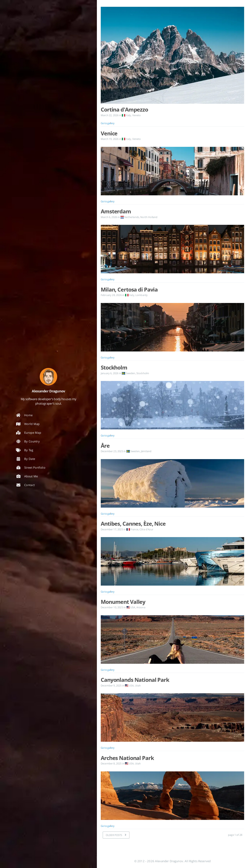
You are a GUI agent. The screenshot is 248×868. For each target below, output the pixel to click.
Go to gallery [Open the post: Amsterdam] (108, 279)
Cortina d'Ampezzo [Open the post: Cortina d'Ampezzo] (124, 109)
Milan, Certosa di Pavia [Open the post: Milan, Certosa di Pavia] (129, 289)
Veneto (137, 115)
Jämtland (146, 451)
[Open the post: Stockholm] (172, 405)
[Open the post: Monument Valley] (172, 640)
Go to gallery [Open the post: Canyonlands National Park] (108, 748)
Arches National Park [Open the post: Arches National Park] (127, 758)
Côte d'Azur (146, 529)
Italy (126, 115)
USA (131, 607)
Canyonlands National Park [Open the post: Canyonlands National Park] (135, 680)
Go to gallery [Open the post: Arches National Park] (108, 826)
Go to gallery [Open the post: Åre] (108, 514)
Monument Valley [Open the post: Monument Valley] (123, 602)
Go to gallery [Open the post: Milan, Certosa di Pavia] (108, 357)
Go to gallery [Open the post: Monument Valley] (108, 670)
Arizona (141, 607)
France (132, 529)
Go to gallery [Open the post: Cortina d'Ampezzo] (108, 123)
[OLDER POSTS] (116, 835)
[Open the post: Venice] (172, 171)
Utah (138, 685)
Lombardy (142, 295)
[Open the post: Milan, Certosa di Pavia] (172, 327)
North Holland (149, 217)
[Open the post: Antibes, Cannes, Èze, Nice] (172, 561)
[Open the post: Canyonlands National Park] (172, 717)
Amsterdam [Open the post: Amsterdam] (116, 211)
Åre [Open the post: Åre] (105, 446)
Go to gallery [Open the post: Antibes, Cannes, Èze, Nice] (108, 592)
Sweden (128, 373)
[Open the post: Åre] (172, 483)
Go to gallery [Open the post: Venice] (108, 201)
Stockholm (143, 373)
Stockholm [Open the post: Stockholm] (114, 367)
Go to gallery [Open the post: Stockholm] (108, 435)
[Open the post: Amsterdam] (172, 249)
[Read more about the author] (48, 377)
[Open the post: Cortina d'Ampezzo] (172, 56)
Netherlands (130, 217)
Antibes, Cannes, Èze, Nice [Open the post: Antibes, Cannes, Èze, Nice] (133, 524)
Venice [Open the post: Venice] (109, 133)
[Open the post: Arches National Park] (172, 796)
